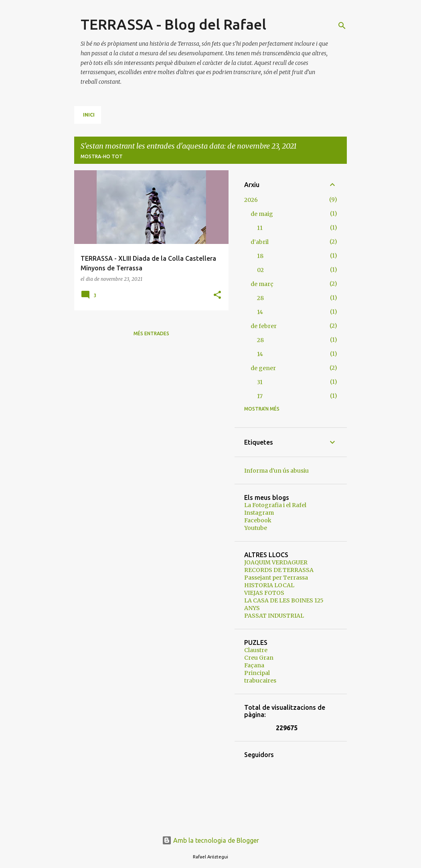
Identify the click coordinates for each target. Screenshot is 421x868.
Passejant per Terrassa (276, 578)
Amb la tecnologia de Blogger (210, 840)
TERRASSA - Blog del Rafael (173, 24)
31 (260, 382)
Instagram (259, 513)
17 (260, 396)
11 (260, 228)
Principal (257, 673)
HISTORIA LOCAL (269, 585)
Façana (254, 665)
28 (260, 298)
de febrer (264, 326)
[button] (217, 295)
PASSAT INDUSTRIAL (274, 616)
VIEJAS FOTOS (264, 593)
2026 (251, 200)
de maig (262, 214)
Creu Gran (259, 658)
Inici (89, 115)
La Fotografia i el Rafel (275, 505)
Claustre (256, 650)
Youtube (256, 528)
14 (260, 312)
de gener (263, 368)
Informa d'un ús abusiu (276, 471)
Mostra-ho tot (102, 156)
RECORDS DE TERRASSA (279, 570)
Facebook (258, 520)
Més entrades (151, 333)
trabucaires (260, 681)
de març (262, 284)
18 (260, 256)
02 (260, 270)
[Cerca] (342, 26)
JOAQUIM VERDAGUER (276, 562)
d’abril (260, 242)
